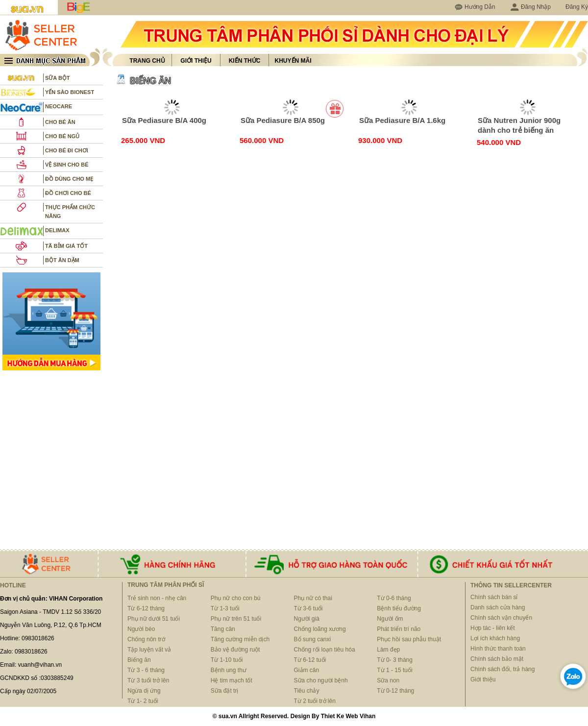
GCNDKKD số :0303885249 (37, 678)
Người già (307, 619)
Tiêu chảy (307, 691)
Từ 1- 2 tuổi (143, 701)
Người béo (141, 629)
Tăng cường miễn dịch (240, 639)
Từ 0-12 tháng (395, 691)
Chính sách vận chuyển (501, 618)
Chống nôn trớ (146, 639)
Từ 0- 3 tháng (395, 660)
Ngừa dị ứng (144, 691)
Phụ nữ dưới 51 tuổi (154, 619)
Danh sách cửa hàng (498, 607)
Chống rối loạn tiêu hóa (325, 650)
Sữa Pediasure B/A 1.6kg (402, 120)
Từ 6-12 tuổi (310, 660)
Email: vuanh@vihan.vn (31, 665)
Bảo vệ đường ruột (235, 650)
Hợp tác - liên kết (493, 628)
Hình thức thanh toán (498, 649)
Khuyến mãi (293, 61)
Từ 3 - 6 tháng (146, 670)
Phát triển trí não (399, 629)
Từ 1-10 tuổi (227, 660)
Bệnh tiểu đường (399, 608)
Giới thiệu (196, 61)
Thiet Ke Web (340, 716)
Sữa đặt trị (225, 691)
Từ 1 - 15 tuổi (394, 670)
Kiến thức (245, 61)
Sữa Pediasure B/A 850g (283, 120)
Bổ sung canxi (313, 639)
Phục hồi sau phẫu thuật (409, 639)
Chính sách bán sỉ (494, 597)
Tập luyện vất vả (149, 650)
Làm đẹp (388, 650)
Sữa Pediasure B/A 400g (164, 120)
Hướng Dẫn (480, 7)
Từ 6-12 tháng (146, 608)
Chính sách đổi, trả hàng (502, 669)
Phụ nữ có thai (313, 598)
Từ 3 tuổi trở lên (148, 680)
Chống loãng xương (320, 629)
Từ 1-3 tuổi (225, 608)
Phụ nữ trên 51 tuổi (236, 619)
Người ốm (390, 619)
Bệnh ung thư (229, 670)
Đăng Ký (577, 7)
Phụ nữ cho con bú (236, 598)
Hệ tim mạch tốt (232, 680)
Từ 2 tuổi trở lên (315, 701)
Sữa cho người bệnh (321, 680)
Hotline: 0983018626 (27, 638)
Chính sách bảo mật (497, 659)
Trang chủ (147, 61)
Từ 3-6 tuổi (308, 608)
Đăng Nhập (530, 7)
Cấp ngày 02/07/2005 (28, 691)
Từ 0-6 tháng (394, 598)
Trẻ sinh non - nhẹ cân (157, 598)
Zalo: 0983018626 (24, 652)
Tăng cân (223, 629)
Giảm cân (307, 670)
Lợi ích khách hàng (495, 638)
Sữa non (388, 680)
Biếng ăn (139, 660)
